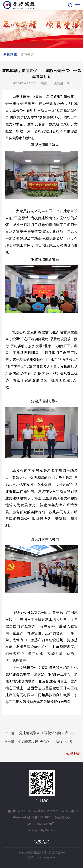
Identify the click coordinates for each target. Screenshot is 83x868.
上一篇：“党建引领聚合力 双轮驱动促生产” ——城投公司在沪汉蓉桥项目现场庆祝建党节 (41, 733)
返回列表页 (73, 753)
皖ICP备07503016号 (41, 817)
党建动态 (10, 55)
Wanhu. (50, 830)
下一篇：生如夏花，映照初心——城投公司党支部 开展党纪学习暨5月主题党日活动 (41, 742)
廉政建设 (27, 55)
